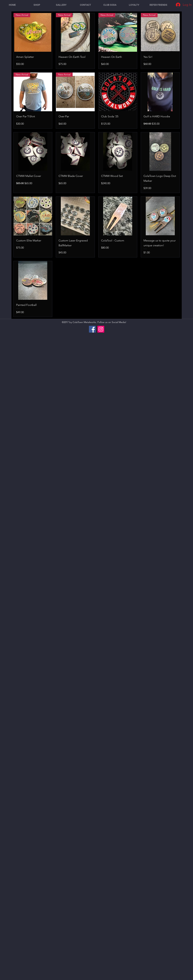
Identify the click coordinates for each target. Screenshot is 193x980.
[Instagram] (101, 329)
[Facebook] (92, 329)
